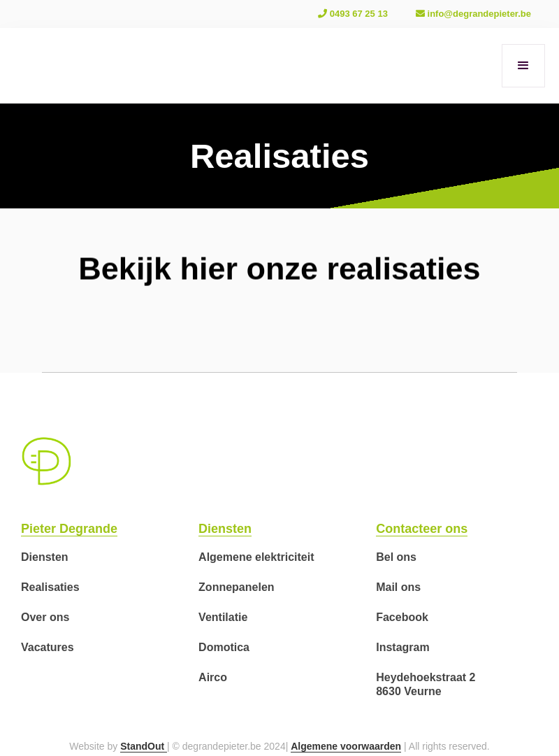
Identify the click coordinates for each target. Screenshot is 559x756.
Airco (213, 677)
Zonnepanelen (236, 587)
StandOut (144, 746)
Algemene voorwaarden (346, 746)
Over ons (45, 617)
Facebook (402, 617)
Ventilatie (223, 617)
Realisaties (50, 587)
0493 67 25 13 (353, 14)
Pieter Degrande (69, 529)
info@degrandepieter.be (473, 14)
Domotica (224, 647)
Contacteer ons (422, 529)
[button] (523, 66)
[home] (35, 66)
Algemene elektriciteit (256, 557)
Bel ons (396, 557)
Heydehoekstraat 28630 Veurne (426, 684)
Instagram (402, 647)
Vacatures (48, 647)
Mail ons (398, 587)
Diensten (45, 557)
